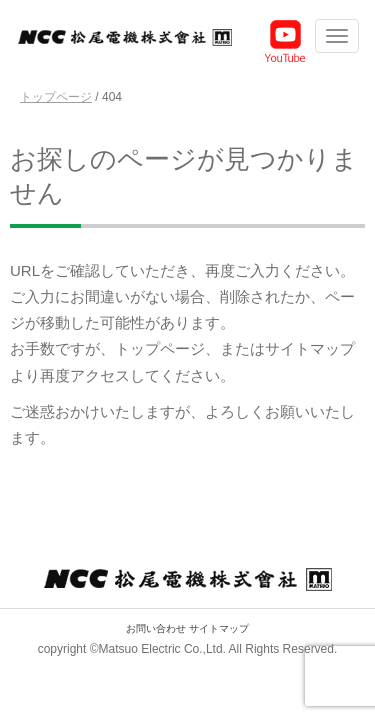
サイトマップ (219, 628)
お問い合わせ (156, 628)
